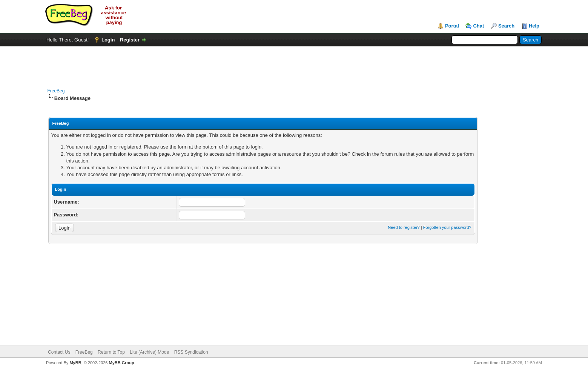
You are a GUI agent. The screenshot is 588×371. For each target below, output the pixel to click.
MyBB (75, 363)
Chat (478, 26)
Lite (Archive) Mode (149, 352)
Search (506, 26)
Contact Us (59, 352)
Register (130, 40)
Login (108, 40)
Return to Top (111, 352)
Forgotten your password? (447, 227)
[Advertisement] (294, 63)
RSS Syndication (191, 352)
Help (534, 26)
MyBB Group (122, 363)
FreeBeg (56, 91)
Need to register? (404, 227)
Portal (452, 26)
